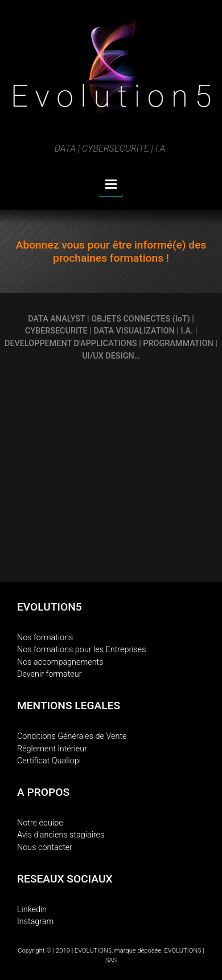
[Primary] (111, 184)
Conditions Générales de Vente (72, 736)
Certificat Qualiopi (49, 761)
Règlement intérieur (52, 749)
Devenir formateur (50, 674)
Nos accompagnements (60, 662)
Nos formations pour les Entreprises (82, 650)
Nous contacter (45, 847)
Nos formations (45, 638)
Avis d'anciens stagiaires (61, 835)
